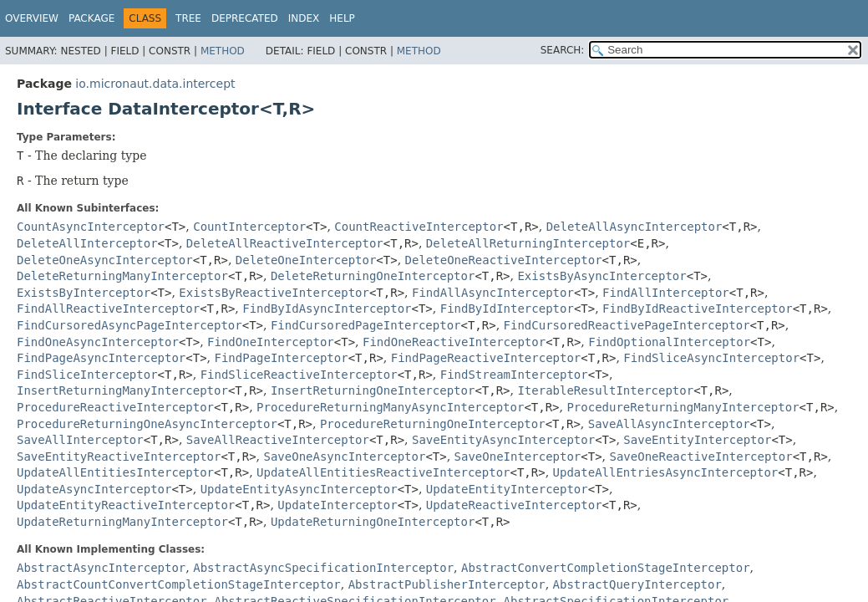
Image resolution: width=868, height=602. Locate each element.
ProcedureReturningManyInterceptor (683, 407)
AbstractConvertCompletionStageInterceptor (606, 568)
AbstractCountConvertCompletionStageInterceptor (179, 584)
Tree (188, 18)
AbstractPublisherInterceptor (447, 584)
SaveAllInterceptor (80, 440)
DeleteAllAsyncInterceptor (635, 227)
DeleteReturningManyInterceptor (122, 276)
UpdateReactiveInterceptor (514, 505)
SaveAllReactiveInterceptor (278, 440)
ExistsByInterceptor (84, 293)
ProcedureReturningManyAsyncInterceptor (390, 407)
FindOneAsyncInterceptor (98, 342)
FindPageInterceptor (282, 358)
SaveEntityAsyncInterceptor (503, 440)
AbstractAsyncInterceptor (101, 568)
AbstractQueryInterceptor (637, 584)
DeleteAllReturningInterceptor (528, 243)
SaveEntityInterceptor (697, 440)
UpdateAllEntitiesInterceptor (115, 472)
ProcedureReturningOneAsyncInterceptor (147, 424)
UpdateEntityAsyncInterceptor (299, 489)
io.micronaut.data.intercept (155, 84)
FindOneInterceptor (271, 342)
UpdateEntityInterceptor (507, 489)
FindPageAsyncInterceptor (101, 358)
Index (304, 18)
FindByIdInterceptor (507, 309)
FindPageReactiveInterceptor (486, 358)
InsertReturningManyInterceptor (122, 390)
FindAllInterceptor (666, 293)
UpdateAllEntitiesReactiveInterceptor (383, 472)
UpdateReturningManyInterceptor (122, 522)
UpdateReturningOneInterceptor (373, 522)
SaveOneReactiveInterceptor (701, 457)
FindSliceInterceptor (87, 375)
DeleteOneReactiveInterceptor (504, 260)
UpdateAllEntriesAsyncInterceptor (666, 472)
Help (342, 18)
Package (91, 18)
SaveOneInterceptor (518, 457)
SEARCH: (563, 50)
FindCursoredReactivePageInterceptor (627, 325)
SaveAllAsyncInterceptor (669, 424)
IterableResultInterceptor (605, 390)
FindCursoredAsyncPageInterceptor (129, 325)
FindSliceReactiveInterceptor (299, 375)
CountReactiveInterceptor (419, 227)
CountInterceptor (249, 227)
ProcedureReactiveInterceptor (115, 407)
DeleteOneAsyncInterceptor (105, 260)
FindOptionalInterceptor (669, 342)
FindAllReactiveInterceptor (108, 309)
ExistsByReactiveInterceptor (274, 293)
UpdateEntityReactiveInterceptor (126, 505)
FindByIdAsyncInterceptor (327, 309)
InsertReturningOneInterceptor (373, 390)
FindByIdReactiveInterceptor (698, 309)
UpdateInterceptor (337, 505)
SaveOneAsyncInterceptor (345, 457)
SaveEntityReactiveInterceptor (119, 457)
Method (223, 51)
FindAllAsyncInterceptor (493, 293)
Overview (32, 18)
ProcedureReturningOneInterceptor (433, 424)
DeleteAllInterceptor (87, 243)
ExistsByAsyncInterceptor (602, 276)
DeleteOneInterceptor (306, 260)
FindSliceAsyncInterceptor (711, 358)
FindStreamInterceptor (514, 375)
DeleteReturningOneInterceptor (373, 276)
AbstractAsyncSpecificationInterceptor (323, 568)
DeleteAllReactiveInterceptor (285, 243)
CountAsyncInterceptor (91, 227)
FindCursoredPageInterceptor (366, 325)
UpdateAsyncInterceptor (94, 489)
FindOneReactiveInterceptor (454, 342)
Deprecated (245, 18)
